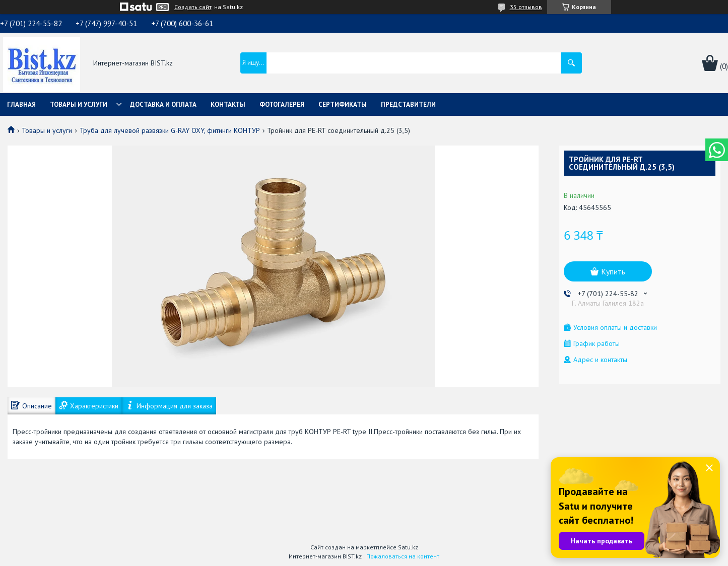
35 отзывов (526, 7)
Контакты (228, 104)
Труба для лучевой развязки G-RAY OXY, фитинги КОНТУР (170, 130)
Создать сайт (193, 7)
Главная (21, 104)
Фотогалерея (282, 104)
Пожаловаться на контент (403, 556)
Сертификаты (343, 104)
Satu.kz (408, 547)
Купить (613, 271)
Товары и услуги (79, 104)
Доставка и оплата (163, 104)
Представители (408, 104)
